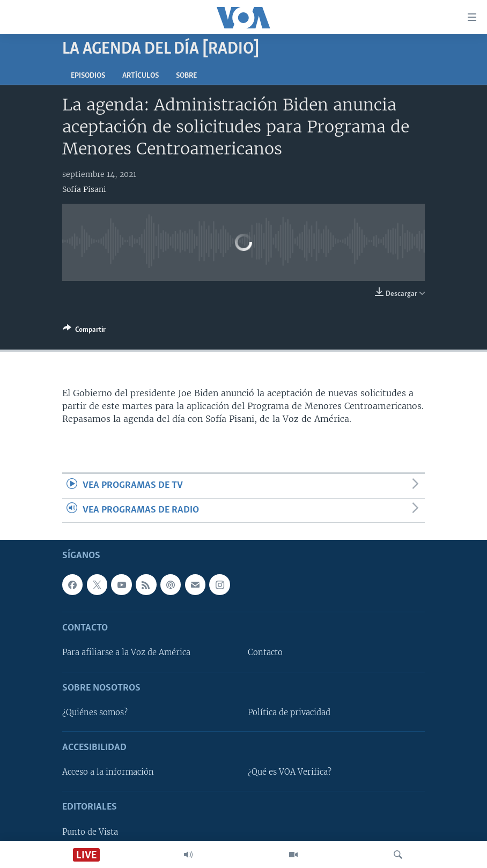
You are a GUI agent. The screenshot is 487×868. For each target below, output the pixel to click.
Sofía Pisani (84, 189)
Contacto (265, 652)
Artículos (141, 76)
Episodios (88, 76)
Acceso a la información (108, 772)
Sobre (186, 76)
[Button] (84, 331)
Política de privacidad (289, 713)
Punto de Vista (90, 832)
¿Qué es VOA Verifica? (290, 772)
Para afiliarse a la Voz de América (126, 652)
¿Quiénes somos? (95, 713)
